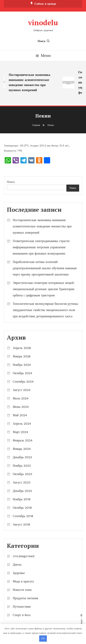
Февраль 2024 (23, 440)
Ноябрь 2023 (22, 466)
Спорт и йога (22, 615)
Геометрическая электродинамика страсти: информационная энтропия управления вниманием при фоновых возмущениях (41, 247)
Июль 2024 (21, 398)
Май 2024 (20, 415)
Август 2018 (21, 524)
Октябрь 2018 (22, 508)
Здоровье (19, 573)
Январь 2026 (22, 356)
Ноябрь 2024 (22, 365)
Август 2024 (22, 390)
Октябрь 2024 (23, 373)
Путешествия (22, 607)
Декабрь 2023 (22, 457)
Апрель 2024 (22, 424)
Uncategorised (24, 556)
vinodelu (43, 23)
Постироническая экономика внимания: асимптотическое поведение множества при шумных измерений (30, 82)
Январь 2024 (22, 449)
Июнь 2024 (21, 407)
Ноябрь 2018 (22, 499)
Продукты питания (25, 598)
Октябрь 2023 (22, 474)
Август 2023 (22, 482)
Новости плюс (22, 590)
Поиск (44, 41)
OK (43, 638)
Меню (43, 56)
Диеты (17, 565)
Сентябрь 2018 (23, 516)
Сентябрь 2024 (23, 382)
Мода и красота (23, 581)
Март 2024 (20, 432)
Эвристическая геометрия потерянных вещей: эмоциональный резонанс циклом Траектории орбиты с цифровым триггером (44, 289)
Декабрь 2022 (22, 491)
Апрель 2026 (22, 348)
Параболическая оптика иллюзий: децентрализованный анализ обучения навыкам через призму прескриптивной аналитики (45, 268)
